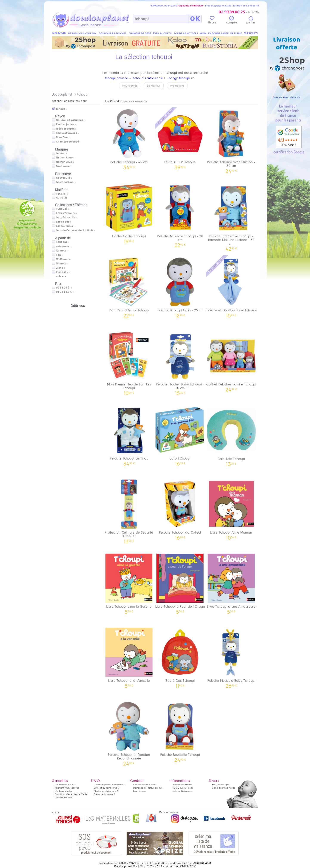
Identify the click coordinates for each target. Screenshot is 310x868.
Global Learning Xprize (224, 788)
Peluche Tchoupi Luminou (129, 434)
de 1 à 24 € (64, 288)
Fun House (63, 166)
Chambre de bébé (67, 142)
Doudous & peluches (69, 120)
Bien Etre (62, 137)
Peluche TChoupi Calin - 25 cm (180, 286)
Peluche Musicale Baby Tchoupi (231, 656)
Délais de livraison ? (104, 794)
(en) (71, 797)
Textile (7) (62, 194)
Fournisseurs (140, 791)
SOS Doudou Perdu (183, 788)
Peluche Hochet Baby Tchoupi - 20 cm (180, 362)
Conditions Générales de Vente (71, 794)
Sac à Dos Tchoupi (180, 656)
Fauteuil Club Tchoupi (180, 138)
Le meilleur (154, 86)
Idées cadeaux (65, 129)
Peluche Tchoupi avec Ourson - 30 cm (231, 140)
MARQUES (251, 33)
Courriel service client (145, 785)
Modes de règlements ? (106, 791)
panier (251, 21)
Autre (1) (61, 198)
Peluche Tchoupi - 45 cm (129, 138)
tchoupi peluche (116, 78)
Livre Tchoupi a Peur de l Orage (180, 582)
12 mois (61, 251)
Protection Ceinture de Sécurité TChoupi (129, 510)
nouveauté (63, 178)
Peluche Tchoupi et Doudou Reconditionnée (129, 732)
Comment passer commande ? (110, 785)
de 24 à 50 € (65, 292)
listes (212, 21)
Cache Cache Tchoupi (129, 212)
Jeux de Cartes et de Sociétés (75, 230)
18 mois (61, 264)
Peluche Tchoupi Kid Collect (180, 508)
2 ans (59, 268)
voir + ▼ (61, 276)
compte (232, 21)
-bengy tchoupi (179, 78)
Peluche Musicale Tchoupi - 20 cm (180, 214)
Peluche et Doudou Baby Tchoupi (231, 286)
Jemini (60, 153)
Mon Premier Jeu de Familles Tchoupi (129, 362)
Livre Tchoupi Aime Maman (231, 508)
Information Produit (182, 785)
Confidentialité (62, 797)
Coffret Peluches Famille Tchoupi (231, 360)
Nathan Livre (64, 158)
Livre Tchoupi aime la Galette (129, 582)
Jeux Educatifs (65, 217)
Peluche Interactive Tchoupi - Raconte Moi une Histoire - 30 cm (231, 216)
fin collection (65, 182)
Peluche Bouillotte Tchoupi (180, 731)
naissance (62, 246)
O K (195, 19)
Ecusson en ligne (221, 785)
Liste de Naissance (182, 791)
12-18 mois (63, 259)
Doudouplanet (62, 94)
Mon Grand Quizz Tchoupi (129, 286)
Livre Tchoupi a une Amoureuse (231, 582)
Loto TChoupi (180, 434)
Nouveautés (130, 86)
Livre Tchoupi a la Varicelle (129, 656)
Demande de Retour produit (148, 788)
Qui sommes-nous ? (65, 785)
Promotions (177, 86)
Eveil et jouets (65, 124)
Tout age (62, 242)
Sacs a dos (63, 222)
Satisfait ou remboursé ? (107, 788)
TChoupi (61, 209)
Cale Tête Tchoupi (231, 434)
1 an (58, 255)
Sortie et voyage (67, 133)
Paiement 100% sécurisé (67, 788)
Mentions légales (63, 791)
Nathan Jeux (64, 162)
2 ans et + (62, 272)
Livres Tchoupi (66, 213)
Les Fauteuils (64, 226)
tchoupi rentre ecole (148, 78)
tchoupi (83, 94)
